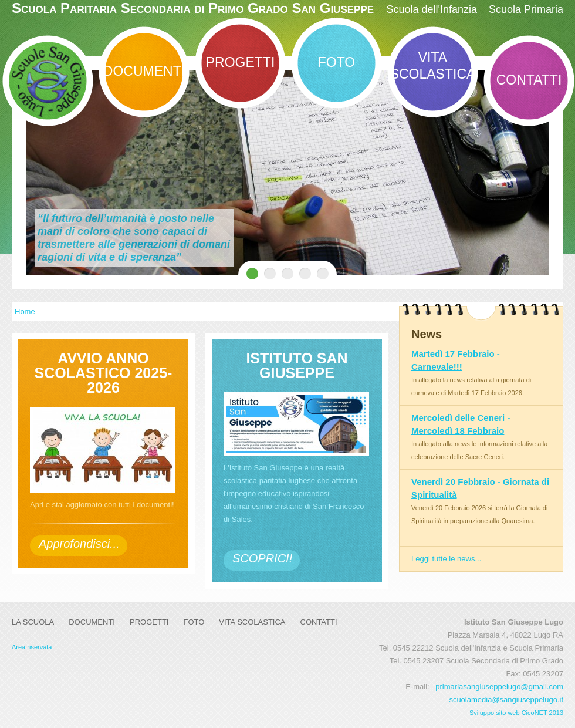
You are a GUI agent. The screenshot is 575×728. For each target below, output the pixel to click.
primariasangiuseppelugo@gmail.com (499, 687)
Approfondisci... (79, 544)
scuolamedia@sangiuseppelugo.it (506, 700)
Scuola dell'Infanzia (432, 9)
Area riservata (32, 647)
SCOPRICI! (262, 558)
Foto (336, 62)
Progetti (241, 62)
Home (25, 311)
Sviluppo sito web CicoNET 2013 (516, 713)
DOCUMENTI (144, 71)
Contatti (529, 80)
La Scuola (33, 622)
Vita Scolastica (433, 66)
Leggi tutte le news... (446, 559)
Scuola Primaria (526, 9)
